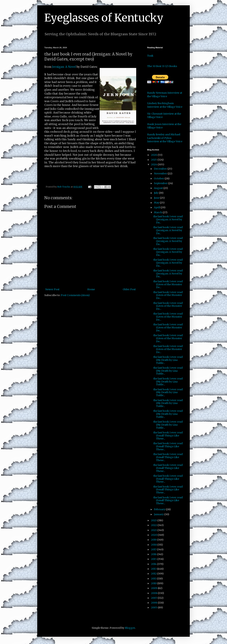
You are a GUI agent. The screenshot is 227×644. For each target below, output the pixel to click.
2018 (154, 545)
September (161, 183)
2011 (154, 579)
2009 (154, 588)
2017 (154, 549)
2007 (154, 598)
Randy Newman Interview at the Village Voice (165, 95)
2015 (154, 559)
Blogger (130, 628)
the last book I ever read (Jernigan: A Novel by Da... (168, 219)
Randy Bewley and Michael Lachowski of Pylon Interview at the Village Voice (165, 138)
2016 (154, 554)
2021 (154, 530)
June (157, 198)
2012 (154, 574)
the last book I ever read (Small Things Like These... (168, 436)
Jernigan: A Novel (64, 67)
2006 (154, 603)
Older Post (129, 289)
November (161, 174)
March (158, 212)
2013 (154, 569)
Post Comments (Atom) (75, 295)
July (156, 193)
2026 (154, 155)
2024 (154, 164)
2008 (154, 593)
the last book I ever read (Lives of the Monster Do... (168, 284)
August (159, 188)
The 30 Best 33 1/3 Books (162, 66)
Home (91, 289)
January (159, 514)
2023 (154, 520)
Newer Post (52, 289)
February (160, 509)
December (161, 169)
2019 (154, 540)
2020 (154, 535)
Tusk (150, 56)
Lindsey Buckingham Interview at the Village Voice (165, 105)
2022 (154, 525)
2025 (154, 160)
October (159, 178)
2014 (154, 564)
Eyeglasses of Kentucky (104, 18)
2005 (154, 607)
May (157, 203)
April (157, 207)
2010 (154, 583)
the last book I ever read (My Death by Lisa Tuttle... (168, 360)
